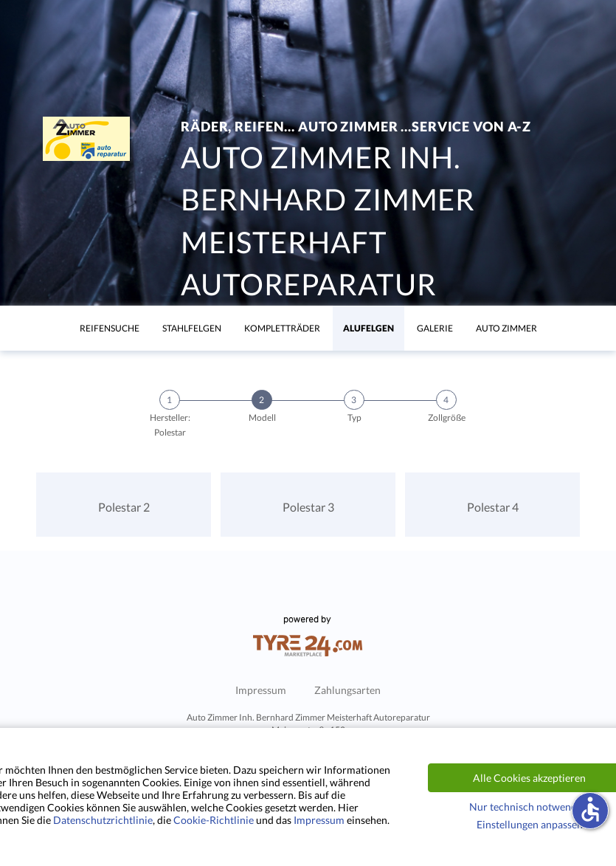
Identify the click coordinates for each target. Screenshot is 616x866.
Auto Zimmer (506, 328)
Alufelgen (368, 328)
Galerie (435, 328)
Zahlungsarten (347, 690)
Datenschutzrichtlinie (103, 820)
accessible (590, 809)
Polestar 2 (124, 507)
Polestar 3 (308, 507)
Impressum (261, 690)
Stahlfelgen (192, 328)
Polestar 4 (493, 507)
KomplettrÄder (282, 328)
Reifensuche (110, 328)
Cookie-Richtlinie (214, 820)
